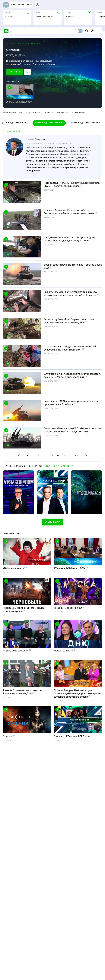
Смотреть (18, 73)
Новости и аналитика (33, 45)
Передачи (14, 45)
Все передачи (52, 524)
